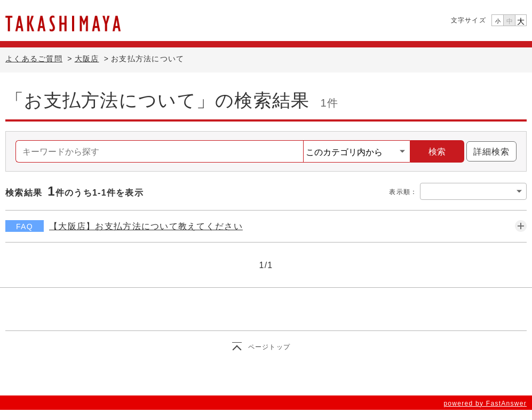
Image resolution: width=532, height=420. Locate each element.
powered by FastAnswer (485, 403)
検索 (437, 152)
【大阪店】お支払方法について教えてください (146, 226)
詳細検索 (488, 152)
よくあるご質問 (34, 59)
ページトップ (269, 347)
